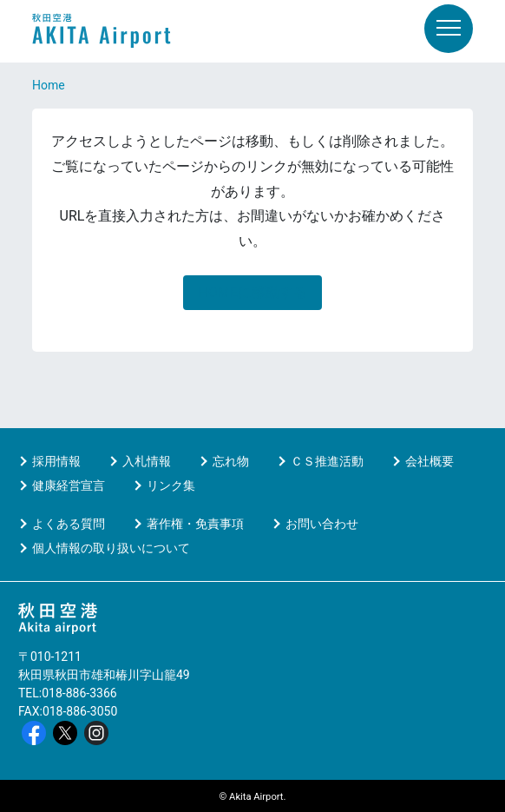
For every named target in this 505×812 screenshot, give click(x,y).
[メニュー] (449, 29)
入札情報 (147, 461)
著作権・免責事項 (195, 524)
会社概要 (430, 461)
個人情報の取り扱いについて (111, 548)
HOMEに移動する (252, 292)
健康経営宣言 (69, 485)
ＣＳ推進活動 (327, 461)
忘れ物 (231, 461)
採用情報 (56, 461)
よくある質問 (69, 524)
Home (49, 85)
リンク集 (171, 485)
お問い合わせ (322, 524)
